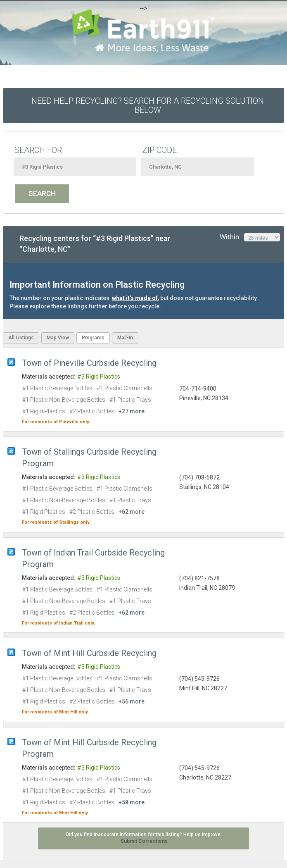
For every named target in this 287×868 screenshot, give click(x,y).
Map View (58, 338)
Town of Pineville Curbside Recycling (89, 363)
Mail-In (125, 338)
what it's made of (135, 298)
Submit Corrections (144, 841)
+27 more (132, 411)
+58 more (132, 802)
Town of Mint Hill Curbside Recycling (89, 653)
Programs (93, 338)
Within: (250, 237)
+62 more (132, 512)
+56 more (132, 701)
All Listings (21, 338)
